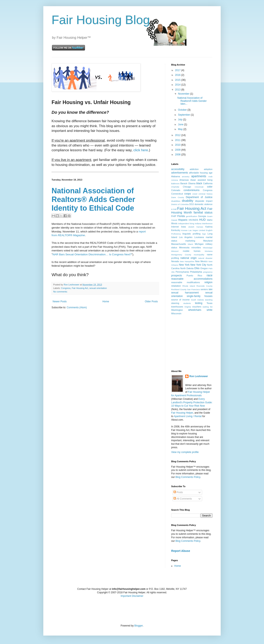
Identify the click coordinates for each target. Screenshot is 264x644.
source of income (180, 300)
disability (188, 201)
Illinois (174, 223)
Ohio (197, 268)
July (181, 120)
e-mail (174, 209)
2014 (178, 85)
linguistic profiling (192, 234)
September (184, 115)
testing (199, 303)
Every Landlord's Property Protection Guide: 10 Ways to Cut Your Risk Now (192, 402)
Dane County (178, 197)
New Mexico (201, 261)
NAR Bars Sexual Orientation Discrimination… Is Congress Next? (92, 254)
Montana (209, 251)
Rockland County (179, 289)
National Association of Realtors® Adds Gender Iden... (192, 101)
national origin (189, 258)
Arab (210, 177)
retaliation (176, 286)
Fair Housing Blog (101, 20)
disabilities (176, 201)
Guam (210, 216)
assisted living (205, 180)
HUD (202, 220)
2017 (178, 70)
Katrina (209, 227)
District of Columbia (180, 204)
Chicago (187, 187)
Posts (178, 492)
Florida (181, 216)
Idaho (210, 220)
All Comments (183, 499)
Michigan (199, 244)
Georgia (202, 216)
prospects (177, 276)
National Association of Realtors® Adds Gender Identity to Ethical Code (93, 199)
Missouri (175, 251)
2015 (178, 80)
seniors (204, 289)
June (181, 124)
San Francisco (193, 289)
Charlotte (175, 187)
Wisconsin (176, 313)
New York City (198, 265)
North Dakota (187, 268)
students (187, 303)
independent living (186, 223)
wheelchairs (195, 310)
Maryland (208, 241)
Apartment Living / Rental (188, 416)
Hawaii (174, 220)
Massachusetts (179, 244)
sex (210, 289)
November (184, 94)
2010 (178, 145)
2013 (178, 90)
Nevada (175, 261)
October (183, 110)
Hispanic (183, 220)
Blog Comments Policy (188, 477)
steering (175, 303)
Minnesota (184, 248)
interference (207, 223)
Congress (66, 288)
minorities (196, 248)
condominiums (192, 190)
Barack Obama (188, 183)
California (208, 183)
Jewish (191, 227)
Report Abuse (181, 551)
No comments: (60, 292)
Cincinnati (199, 187)
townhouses (177, 307)
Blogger (138, 626)
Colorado (176, 190)
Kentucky (176, 230)
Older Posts (151, 301)
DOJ (192, 204)
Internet (175, 227)
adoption (208, 169)
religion (208, 282)
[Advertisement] (192, 342)
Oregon (204, 268)
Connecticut (177, 194)
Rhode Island (189, 286)
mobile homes (192, 251)
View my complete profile (185, 452)
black (199, 183)
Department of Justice (199, 197)
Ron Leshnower (199, 376)
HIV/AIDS (193, 220)
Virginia (188, 307)
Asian (193, 180)
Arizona (175, 180)
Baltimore (175, 184)
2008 (178, 155)
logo (204, 234)
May (181, 129)
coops (188, 194)
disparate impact (204, 201)
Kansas (200, 227)
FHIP (174, 216)
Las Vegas (193, 230)
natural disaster (205, 258)
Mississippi (208, 248)
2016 (178, 75)
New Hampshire (187, 261)
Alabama (176, 176)
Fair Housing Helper (182, 413)
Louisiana (199, 237)
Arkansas (184, 180)
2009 (178, 150)
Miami (190, 244)
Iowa (183, 227)
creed (195, 194)
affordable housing (199, 173)
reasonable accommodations (192, 279)
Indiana (198, 223)
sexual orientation (98, 288)
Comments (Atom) (77, 307)
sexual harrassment (185, 293)
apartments (199, 176)
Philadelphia (196, 272)
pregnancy (208, 272)
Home (106, 301)
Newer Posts (60, 301)
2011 (178, 140)
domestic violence (203, 204)
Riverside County (204, 286)
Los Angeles (186, 237)
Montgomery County (181, 255)
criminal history (206, 194)
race (210, 275)
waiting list (207, 307)
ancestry (186, 177)
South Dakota (197, 300)
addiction (194, 169)
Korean (184, 230)
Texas (210, 303)
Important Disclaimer (132, 596)
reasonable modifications (186, 282)
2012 (178, 135)
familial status (203, 212)
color (210, 187)
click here (141, 150)
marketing (190, 241)
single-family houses (200, 296)
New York (184, 265)
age (211, 173)
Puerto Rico (194, 276)
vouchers (197, 307)
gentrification (192, 216)
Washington (177, 310)
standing (209, 300)
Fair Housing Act (80, 288)
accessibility (178, 169)
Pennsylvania (182, 272)
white (210, 310)
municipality (199, 255)
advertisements (180, 173)
